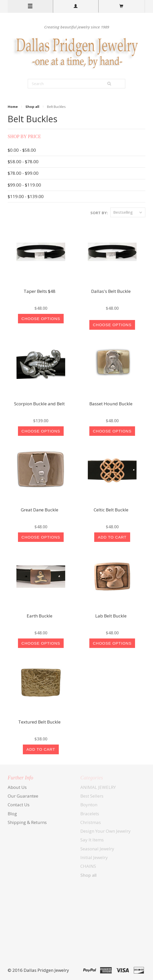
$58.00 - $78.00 (23, 162)
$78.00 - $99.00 (23, 173)
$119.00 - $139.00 (26, 196)
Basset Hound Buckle (111, 404)
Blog (12, 814)
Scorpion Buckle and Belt (39, 404)
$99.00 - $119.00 (24, 185)
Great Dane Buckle (40, 510)
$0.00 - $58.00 (22, 150)
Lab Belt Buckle (111, 616)
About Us (17, 787)
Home (13, 107)
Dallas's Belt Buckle (111, 292)
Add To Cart (112, 537)
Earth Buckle (40, 616)
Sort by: (99, 213)
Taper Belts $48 (40, 292)
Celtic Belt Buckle (111, 510)
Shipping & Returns (27, 822)
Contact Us (19, 805)
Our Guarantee (23, 796)
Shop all (32, 107)
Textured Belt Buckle (39, 722)
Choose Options (41, 319)
